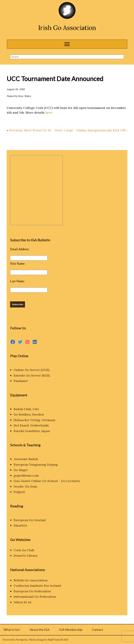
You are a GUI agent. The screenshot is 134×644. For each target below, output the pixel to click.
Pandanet (21, 381)
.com (35, 475)
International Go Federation (35, 597)
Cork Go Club (24, 550)
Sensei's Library (26, 556)
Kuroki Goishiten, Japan (32, 431)
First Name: (18, 264)
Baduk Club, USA (26, 409)
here (49, 112)
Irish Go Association (67, 28)
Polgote (19, 492)
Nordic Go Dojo (25, 486)
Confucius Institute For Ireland (37, 586)
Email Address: (20, 249)
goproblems (23, 475)
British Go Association (31, 580)
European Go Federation (32, 591)
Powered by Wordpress (15, 640)
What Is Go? (12, 630)
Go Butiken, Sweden (29, 414)
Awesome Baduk (26, 459)
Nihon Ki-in (22, 602)
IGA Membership (71, 630)
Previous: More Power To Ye (30, 130)
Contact (98, 630)
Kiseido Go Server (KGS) (32, 375)
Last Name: (17, 281)
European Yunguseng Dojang (36, 465)
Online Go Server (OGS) (31, 370)
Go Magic (21, 470)
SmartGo (20, 525)
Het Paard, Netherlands (31, 425)
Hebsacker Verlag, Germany (35, 420)
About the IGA (40, 630)
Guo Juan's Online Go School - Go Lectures (47, 481)
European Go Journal (30, 520)
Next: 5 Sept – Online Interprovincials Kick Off (90, 130)
